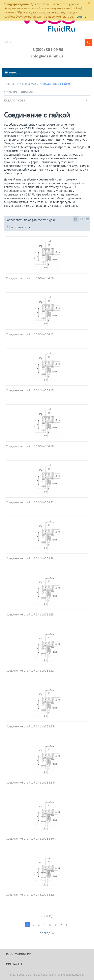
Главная (10, 84)
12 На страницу (18, 227)
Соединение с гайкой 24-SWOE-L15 (30, 390)
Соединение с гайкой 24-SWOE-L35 (30, 615)
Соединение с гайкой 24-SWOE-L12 (30, 334)
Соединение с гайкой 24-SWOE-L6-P (30, 727)
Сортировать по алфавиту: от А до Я (32, 220)
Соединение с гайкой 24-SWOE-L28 (30, 559)
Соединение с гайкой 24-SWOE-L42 (30, 671)
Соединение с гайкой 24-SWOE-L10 (30, 278)
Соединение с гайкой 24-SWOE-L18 (30, 446)
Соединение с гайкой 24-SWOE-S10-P (31, 839)
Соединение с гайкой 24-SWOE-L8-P (30, 783)
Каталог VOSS (29, 84)
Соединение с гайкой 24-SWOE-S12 (30, 895)
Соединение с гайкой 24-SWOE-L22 (30, 502)
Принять (80, 16)
